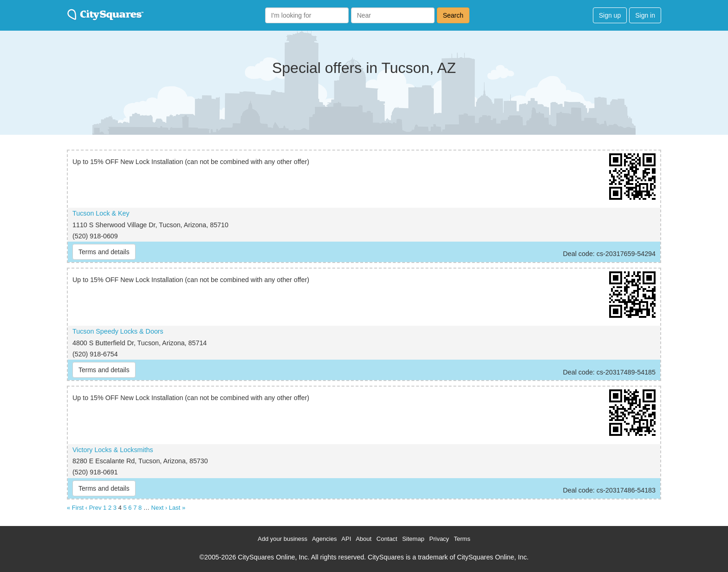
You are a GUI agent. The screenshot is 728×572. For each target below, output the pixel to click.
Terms (462, 539)
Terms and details (104, 252)
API (346, 539)
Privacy (439, 539)
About (364, 539)
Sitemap (413, 539)
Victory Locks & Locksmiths (113, 450)
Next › (159, 508)
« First (75, 508)
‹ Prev (94, 508)
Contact (387, 539)
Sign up (610, 15)
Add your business (283, 539)
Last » (177, 508)
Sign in (645, 15)
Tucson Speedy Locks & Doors (118, 331)
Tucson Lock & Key (101, 213)
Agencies (324, 539)
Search (453, 15)
